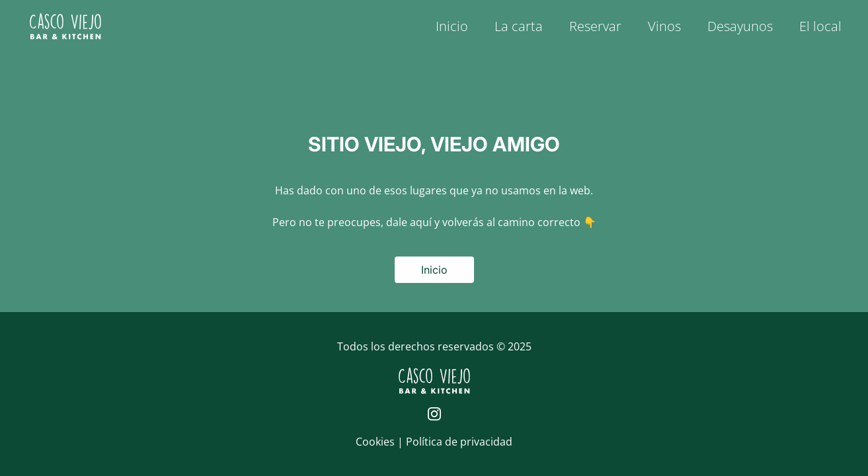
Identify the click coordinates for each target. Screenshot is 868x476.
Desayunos (740, 26)
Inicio (452, 26)
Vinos (664, 26)
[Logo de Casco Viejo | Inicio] (65, 26)
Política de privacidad (459, 442)
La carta (519, 26)
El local (820, 26)
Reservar (595, 26)
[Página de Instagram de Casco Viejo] (434, 414)
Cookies (376, 442)
